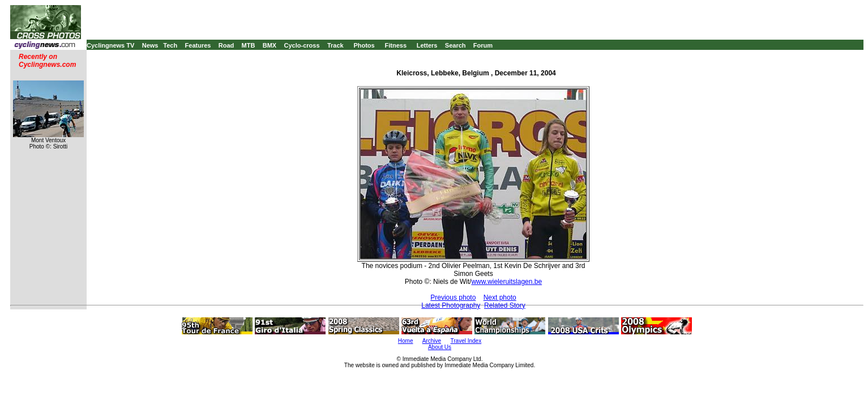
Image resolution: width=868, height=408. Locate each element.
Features (198, 45)
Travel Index (466, 341)
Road (226, 45)
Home (406, 341)
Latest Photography (451, 305)
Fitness (395, 45)
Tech (170, 45)
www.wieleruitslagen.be (506, 282)
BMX (270, 45)
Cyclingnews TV (110, 45)
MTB (249, 45)
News (150, 45)
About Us (440, 347)
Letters (427, 45)
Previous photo (453, 297)
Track (335, 45)
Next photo (500, 297)
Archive (432, 341)
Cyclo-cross (302, 45)
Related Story (505, 305)
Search (456, 45)
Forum (483, 45)
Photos (364, 45)
